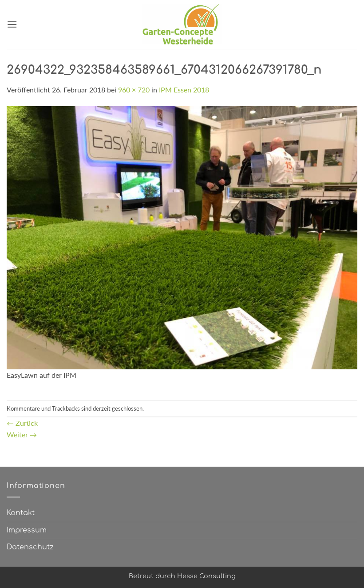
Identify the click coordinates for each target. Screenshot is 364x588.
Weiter (22, 434)
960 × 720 (134, 90)
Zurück (22, 423)
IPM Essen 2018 (184, 90)
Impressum (27, 530)
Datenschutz (30, 547)
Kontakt (21, 513)
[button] (12, 24)
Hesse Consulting (206, 576)
